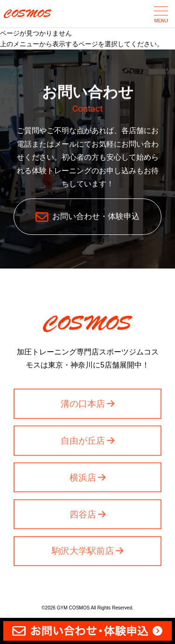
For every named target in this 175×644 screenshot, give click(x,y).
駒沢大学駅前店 (83, 552)
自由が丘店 (83, 442)
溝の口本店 (83, 405)
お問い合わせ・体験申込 (96, 216)
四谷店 (83, 515)
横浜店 (83, 478)
